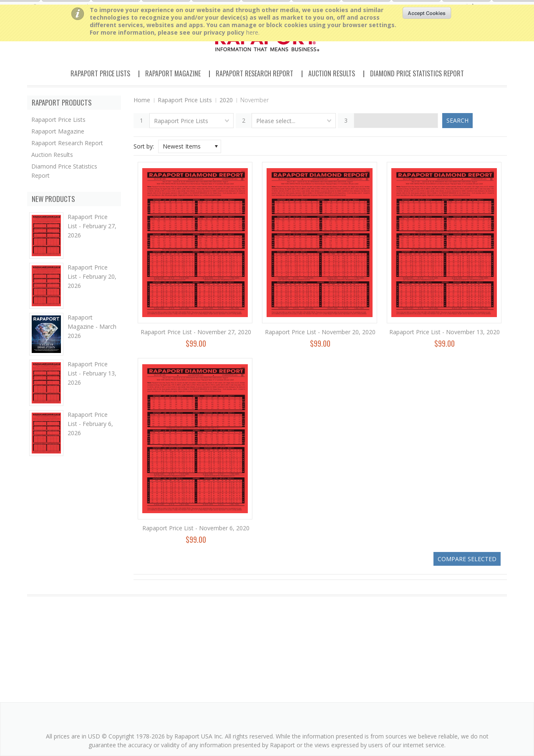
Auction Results (332, 73)
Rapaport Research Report (254, 73)
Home (142, 100)
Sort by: (144, 146)
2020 (226, 100)
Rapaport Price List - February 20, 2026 (92, 276)
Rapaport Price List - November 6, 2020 (196, 528)
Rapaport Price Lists (100, 73)
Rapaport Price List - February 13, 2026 (92, 373)
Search (457, 120)
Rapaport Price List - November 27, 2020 (196, 332)
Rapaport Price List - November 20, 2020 (320, 332)
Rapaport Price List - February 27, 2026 (92, 226)
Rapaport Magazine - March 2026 (92, 326)
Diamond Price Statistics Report (417, 73)
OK (427, 13)
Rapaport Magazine (173, 73)
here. (253, 32)
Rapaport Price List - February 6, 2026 (90, 424)
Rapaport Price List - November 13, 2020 (445, 332)
